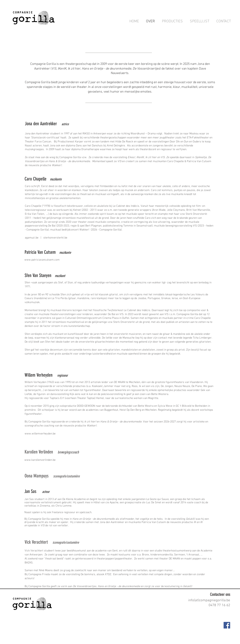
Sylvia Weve (165, 406)
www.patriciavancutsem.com (42, 260)
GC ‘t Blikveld (184, 406)
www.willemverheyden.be (40, 434)
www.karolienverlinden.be (40, 460)
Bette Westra (146, 406)
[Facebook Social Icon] (227, 625)
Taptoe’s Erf (57, 398)
